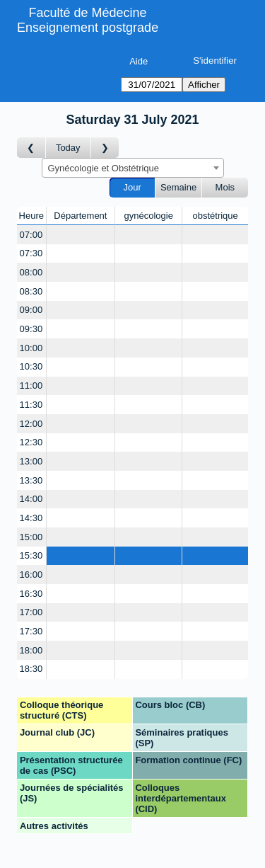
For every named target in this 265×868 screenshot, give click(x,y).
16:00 (31, 575)
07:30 (31, 253)
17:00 (31, 612)
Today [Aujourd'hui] (68, 148)
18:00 (31, 650)
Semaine (178, 187)
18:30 (31, 669)
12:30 (31, 442)
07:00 (31, 235)
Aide (139, 61)
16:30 (31, 594)
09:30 (31, 329)
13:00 (31, 461)
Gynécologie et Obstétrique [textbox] (104, 168)
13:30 (31, 480)
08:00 (31, 272)
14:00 (31, 499)
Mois (225, 187)
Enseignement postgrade (88, 28)
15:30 (31, 555)
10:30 (31, 366)
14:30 (31, 518)
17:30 (31, 631)
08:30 (31, 291)
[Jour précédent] (31, 148)
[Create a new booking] (81, 235)
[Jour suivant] (105, 148)
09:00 (31, 310)
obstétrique (215, 216)
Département (80, 216)
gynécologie (149, 216)
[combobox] (133, 168)
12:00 (31, 424)
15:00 (31, 537)
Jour (132, 187)
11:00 (31, 386)
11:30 (31, 405)
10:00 (31, 348)
